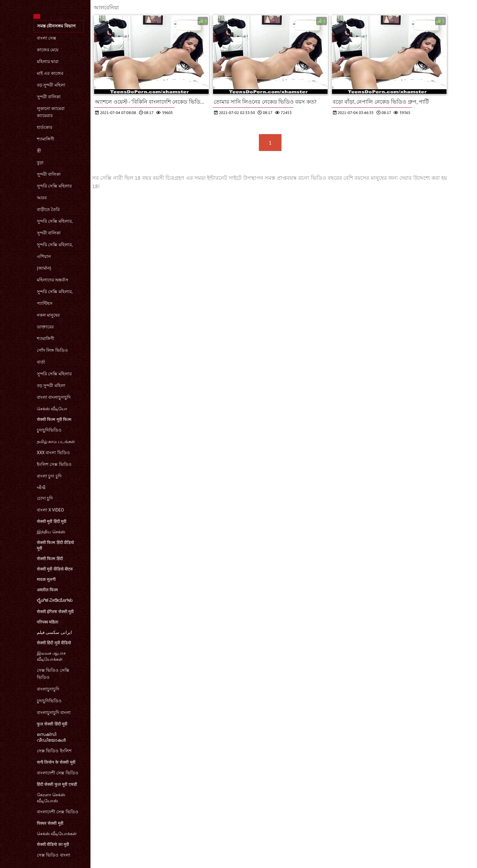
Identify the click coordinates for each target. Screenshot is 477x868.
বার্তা (41, 362)
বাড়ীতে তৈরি (48, 209)
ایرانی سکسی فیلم (54, 632)
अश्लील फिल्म (47, 590)
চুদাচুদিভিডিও (49, 430)
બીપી (41, 487)
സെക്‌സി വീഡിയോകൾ (51, 737)
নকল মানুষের (48, 315)
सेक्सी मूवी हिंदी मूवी (52, 521)
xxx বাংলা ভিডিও (53, 453)
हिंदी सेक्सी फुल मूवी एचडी (57, 784)
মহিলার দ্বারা (48, 62)
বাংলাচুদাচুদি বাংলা (54, 713)
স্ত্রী (39, 151)
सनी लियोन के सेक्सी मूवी (56, 762)
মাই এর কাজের (50, 73)
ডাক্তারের (45, 327)
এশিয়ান (44, 256)
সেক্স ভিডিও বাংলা (54, 855)
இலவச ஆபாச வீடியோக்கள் (51, 656)
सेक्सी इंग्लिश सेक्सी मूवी (55, 612)
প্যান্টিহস (45, 303)
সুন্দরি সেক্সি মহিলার (54, 186)
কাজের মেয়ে (48, 50)
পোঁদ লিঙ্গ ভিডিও (52, 350)
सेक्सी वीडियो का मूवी (53, 844)
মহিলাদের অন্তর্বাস (53, 280)
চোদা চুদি (45, 498)
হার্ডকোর (45, 127)
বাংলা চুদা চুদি (49, 476)
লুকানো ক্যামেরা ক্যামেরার (51, 112)
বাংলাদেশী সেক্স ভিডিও (58, 773)
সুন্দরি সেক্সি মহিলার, (55, 221)
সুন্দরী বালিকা (49, 97)
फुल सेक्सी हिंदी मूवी (52, 724)
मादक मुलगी (46, 579)
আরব (42, 198)
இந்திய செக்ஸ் (51, 532)
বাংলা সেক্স (47, 38)
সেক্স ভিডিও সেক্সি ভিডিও (53, 674)
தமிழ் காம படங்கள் (56, 442)
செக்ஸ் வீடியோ (52, 409)
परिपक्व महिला (48, 622)
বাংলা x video (50, 510)
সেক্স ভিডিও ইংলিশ (54, 751)
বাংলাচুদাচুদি (48, 689)
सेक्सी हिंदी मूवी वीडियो (54, 643)
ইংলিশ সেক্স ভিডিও (54, 464)
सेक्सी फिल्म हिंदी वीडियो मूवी (55, 545)
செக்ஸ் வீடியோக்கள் (57, 834)
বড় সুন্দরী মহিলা (51, 85)
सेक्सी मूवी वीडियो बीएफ (55, 569)
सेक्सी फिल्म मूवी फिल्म (54, 419)
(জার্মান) (44, 268)
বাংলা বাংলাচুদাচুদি (54, 397)
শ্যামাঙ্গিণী (46, 139)
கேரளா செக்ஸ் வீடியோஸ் (51, 798)
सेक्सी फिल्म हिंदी (50, 559)
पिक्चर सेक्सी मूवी (50, 823)
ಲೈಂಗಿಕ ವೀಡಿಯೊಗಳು (55, 600)
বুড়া (40, 162)
